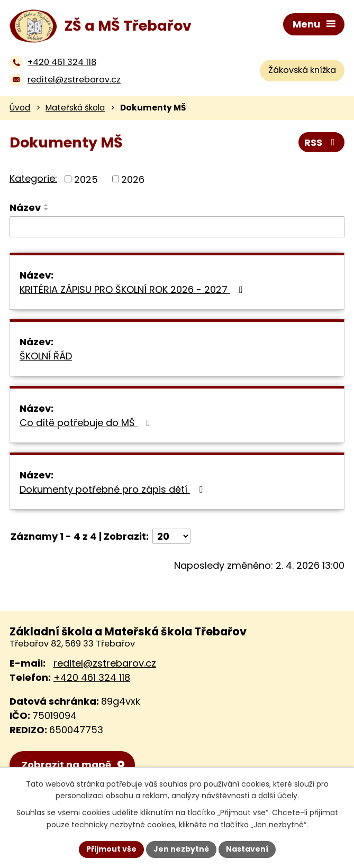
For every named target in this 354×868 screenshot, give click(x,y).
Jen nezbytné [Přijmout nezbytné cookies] (181, 849)
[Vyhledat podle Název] (177, 227)
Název (25, 207)
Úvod (20, 108)
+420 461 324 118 (92, 677)
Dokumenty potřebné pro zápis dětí (113, 489)
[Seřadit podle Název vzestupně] (47, 205)
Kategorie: (33, 178)
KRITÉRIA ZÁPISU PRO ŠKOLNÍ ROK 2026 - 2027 (133, 289)
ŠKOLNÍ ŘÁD (46, 356)
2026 (133, 179)
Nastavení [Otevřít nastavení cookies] (247, 849)
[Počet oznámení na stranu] (171, 536)
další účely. (279, 796)
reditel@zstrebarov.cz (105, 663)
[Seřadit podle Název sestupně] (47, 209)
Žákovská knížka (302, 70)
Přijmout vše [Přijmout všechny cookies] (111, 849)
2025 (86, 179)
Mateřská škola (75, 108)
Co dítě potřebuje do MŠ (87, 423)
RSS (322, 142)
